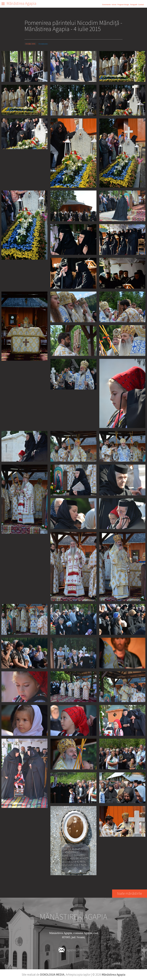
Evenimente (106, 5)
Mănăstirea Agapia (21, 4)
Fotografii (134, 5)
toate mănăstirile (129, 894)
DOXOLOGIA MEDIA (52, 975)
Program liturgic (123, 5)
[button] (24, 66)
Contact (141, 5)
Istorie (114, 5)
